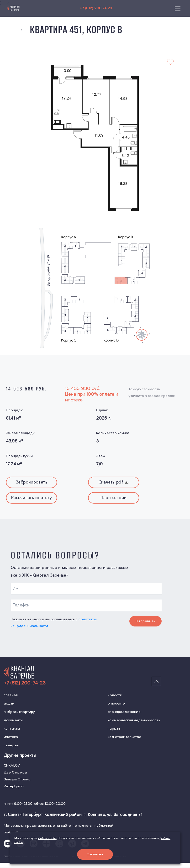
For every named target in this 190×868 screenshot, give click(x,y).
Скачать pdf (114, 482)
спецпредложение (124, 712)
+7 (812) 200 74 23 (96, 8)
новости (115, 695)
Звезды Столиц (17, 780)
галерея (11, 745)
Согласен (95, 854)
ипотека (11, 737)
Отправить (146, 621)
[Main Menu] (178, 8)
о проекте (116, 703)
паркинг (115, 729)
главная (11, 695)
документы (13, 720)
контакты (12, 729)
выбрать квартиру (19, 712)
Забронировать (32, 482)
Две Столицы (16, 773)
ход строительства (124, 737)
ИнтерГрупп (14, 786)
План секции (114, 498)
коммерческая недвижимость (134, 720)
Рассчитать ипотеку (32, 498)
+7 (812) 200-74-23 (25, 683)
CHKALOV (12, 766)
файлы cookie (47, 838)
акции (9, 703)
